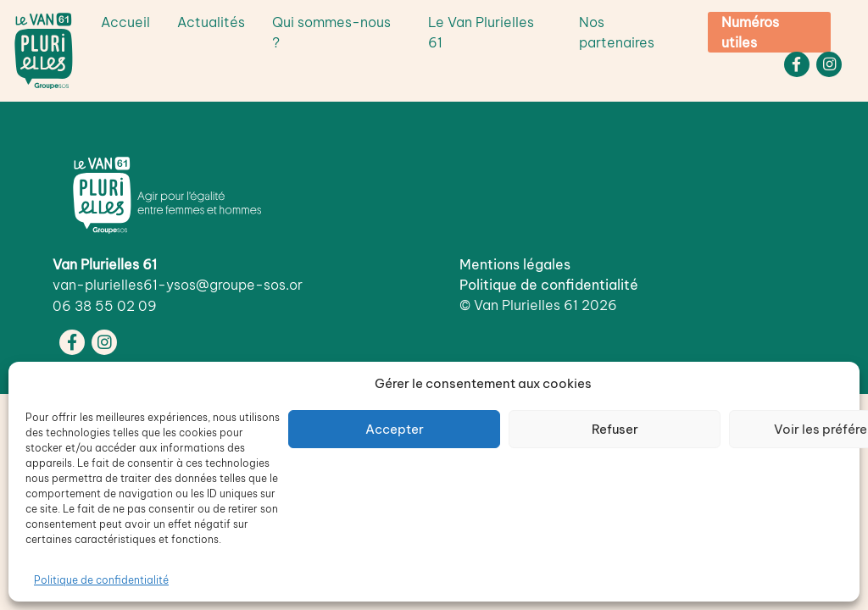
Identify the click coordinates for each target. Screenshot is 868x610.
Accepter (395, 429)
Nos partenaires (617, 32)
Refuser (615, 429)
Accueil (125, 22)
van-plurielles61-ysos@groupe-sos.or (178, 285)
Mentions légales (515, 264)
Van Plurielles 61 (526, 305)
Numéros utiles (750, 32)
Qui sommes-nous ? (331, 32)
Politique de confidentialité (101, 580)
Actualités (211, 22)
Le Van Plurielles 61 (481, 32)
